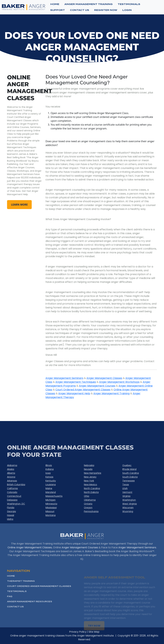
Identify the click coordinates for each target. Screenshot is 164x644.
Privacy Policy (87, 632)
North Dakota (91, 492)
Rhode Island (129, 469)
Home (55, 4)
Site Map (103, 632)
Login (127, 10)
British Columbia (16, 485)
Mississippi (51, 508)
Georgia (11, 511)
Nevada (88, 469)
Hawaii (11, 515)
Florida (11, 508)
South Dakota (130, 477)
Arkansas (12, 481)
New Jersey (90, 477)
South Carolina (131, 473)
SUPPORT (58, 10)
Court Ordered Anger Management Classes (83, 390)
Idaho (10, 519)
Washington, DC (16, 504)
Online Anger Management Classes (30, 556)
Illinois (49, 465)
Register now (106, 10)
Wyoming (128, 511)
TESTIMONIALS (129, 4)
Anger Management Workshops (119, 382)
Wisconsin (128, 508)
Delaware (12, 500)
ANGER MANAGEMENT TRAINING (88, 4)
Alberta (11, 473)
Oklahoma (90, 500)
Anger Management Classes (104, 378)
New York (89, 481)
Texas (126, 485)
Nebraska (89, 465)
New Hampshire (93, 473)
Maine (49, 488)
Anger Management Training (111, 393)
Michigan (51, 500)
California (12, 488)
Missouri (50, 511)
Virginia (126, 496)
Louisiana (51, 485)
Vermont (127, 492)
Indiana (50, 469)
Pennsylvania (91, 511)
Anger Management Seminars (64, 378)
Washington (129, 500)
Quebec (127, 465)
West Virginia (130, 504)
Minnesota (51, 504)
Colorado (12, 492)
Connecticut (14, 496)
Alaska (11, 469)
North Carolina (92, 488)
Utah (125, 488)
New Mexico (90, 485)
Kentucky (51, 481)
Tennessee (129, 481)
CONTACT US (80, 10)
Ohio (87, 496)
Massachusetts (54, 496)
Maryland (51, 492)
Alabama (12, 465)
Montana (51, 515)
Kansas (49, 477)
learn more (19, 205)
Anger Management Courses (97, 386)
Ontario (88, 504)
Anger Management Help (74, 393)
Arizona (11, 477)
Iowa (48, 473)
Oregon (88, 508)
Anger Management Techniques (76, 382)
